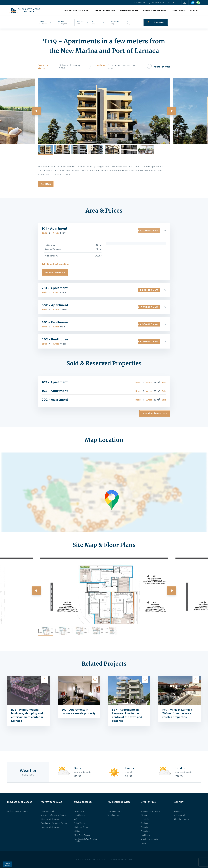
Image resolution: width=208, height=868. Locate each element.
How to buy (79, 811)
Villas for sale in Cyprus (50, 819)
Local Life (145, 819)
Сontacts (178, 811)
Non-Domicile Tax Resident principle (86, 840)
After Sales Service (82, 835)
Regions (144, 823)
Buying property (129, 11)
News (143, 843)
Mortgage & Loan (81, 827)
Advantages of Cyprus (150, 811)
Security (144, 827)
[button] (36, 111)
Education (145, 831)
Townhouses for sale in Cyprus (54, 823)
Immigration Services (155, 11)
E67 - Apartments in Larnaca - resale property (79, 712)
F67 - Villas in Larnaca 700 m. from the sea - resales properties (177, 713)
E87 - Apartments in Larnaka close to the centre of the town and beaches (127, 715)
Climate (144, 815)
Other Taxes (79, 823)
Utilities (77, 831)
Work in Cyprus (114, 815)
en (169, 3)
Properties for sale (105, 11)
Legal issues (79, 815)
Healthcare (146, 835)
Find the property (182, 819)
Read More (46, 184)
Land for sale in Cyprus (50, 827)
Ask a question (139, 3)
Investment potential (150, 839)
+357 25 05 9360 (156, 3)
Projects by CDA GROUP (76, 11)
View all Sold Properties (154, 413)
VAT (76, 819)
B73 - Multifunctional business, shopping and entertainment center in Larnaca (27, 715)
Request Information (55, 273)
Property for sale (48, 811)
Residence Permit (115, 811)
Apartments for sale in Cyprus (53, 815)
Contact (195, 11)
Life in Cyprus (178, 11)
